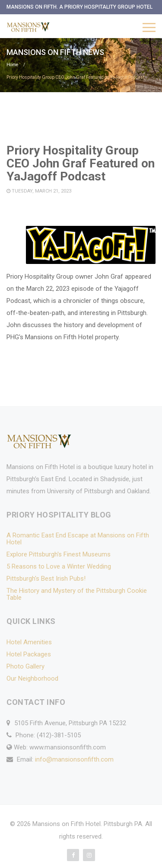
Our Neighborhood (32, 678)
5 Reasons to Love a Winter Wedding (59, 566)
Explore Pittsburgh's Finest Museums (59, 554)
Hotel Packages (29, 654)
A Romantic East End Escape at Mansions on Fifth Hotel (78, 539)
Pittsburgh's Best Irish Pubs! (46, 579)
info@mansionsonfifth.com (74, 759)
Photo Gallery (25, 666)
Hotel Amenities (29, 642)
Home (12, 65)
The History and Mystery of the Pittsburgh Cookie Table (77, 594)
